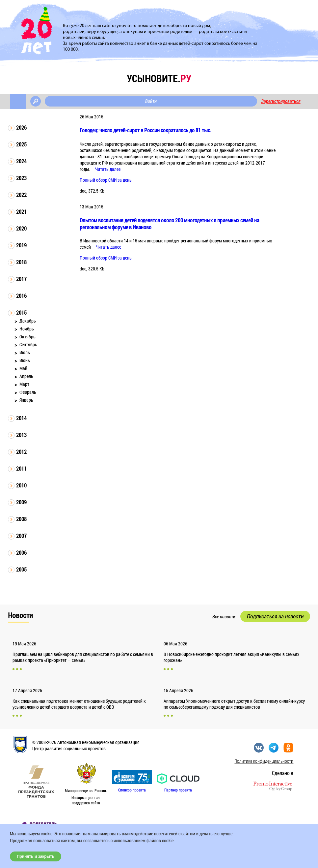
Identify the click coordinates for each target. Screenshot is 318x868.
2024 (21, 161)
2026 (21, 127)
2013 (21, 435)
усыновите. (159, 78)
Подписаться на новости (275, 616)
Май (23, 368)
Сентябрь (28, 344)
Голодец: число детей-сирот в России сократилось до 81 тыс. (146, 130)
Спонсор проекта (132, 790)
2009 (21, 502)
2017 (21, 279)
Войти (151, 101)
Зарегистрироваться (281, 101)
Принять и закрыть (36, 856)
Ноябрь (27, 329)
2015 (21, 312)
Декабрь (28, 321)
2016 (21, 296)
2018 (21, 262)
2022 (21, 195)
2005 (21, 569)
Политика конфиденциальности (264, 761)
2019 (21, 245)
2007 (21, 536)
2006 (21, 553)
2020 (21, 228)
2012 (21, 452)
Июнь (25, 360)
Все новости (224, 617)
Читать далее (108, 169)
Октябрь (27, 337)
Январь (26, 400)
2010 (21, 485)
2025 (21, 144)
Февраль (28, 392)
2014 (21, 418)
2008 (21, 519)
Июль (25, 352)
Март (24, 384)
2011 (21, 468)
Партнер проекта (178, 790)
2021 (21, 212)
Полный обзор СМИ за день (106, 180)
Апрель (26, 376)
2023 (21, 178)
